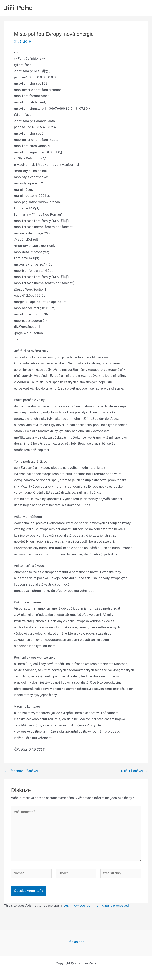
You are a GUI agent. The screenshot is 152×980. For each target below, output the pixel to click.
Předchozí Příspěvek (21, 771)
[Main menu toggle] (144, 8)
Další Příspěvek (134, 771)
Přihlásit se (76, 942)
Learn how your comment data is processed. (96, 905)
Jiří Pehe (18, 8)
